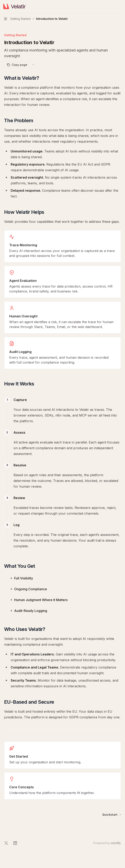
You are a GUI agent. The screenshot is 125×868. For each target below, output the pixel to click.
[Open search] (112, 7)
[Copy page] (17, 65)
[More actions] (120, 7)
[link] (62, 755)
